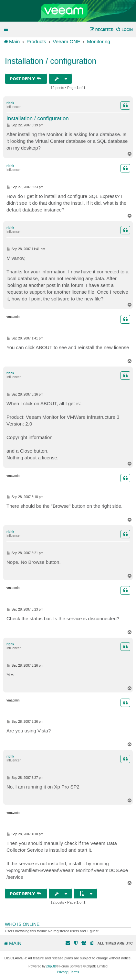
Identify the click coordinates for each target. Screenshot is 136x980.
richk (10, 103)
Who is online (22, 924)
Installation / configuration (51, 61)
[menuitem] (124, 30)
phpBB (51, 966)
